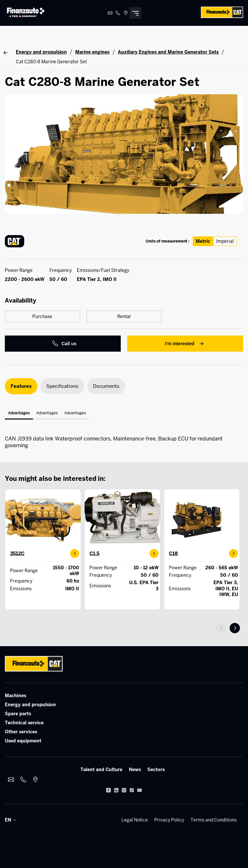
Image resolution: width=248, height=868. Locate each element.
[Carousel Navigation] (230, 628)
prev (221, 628)
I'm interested (185, 344)
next (235, 628)
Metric (203, 241)
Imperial (225, 241)
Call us (64, 344)
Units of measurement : (168, 241)
